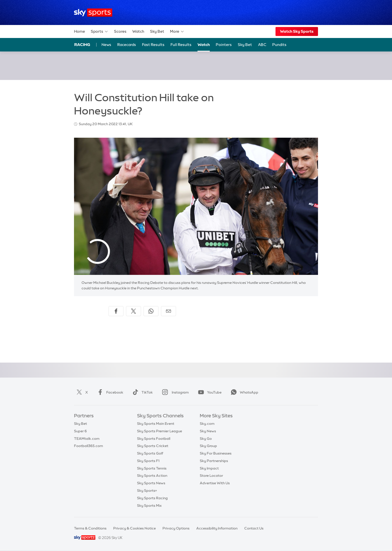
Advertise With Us (215, 483)
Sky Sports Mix (149, 506)
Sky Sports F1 (148, 461)
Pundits (279, 45)
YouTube (209, 392)
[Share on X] (133, 311)
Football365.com (88, 446)
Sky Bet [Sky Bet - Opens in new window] (245, 45)
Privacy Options (176, 528)
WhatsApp (243, 392)
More (177, 31)
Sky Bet (157, 31)
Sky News (208, 431)
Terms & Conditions (90, 528)
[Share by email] (168, 311)
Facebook (109, 392)
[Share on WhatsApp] (151, 311)
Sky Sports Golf (150, 453)
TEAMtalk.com (87, 439)
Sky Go (206, 439)
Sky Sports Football (154, 439)
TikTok (142, 392)
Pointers (224, 45)
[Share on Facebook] (116, 311)
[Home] (93, 13)
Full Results (181, 45)
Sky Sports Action (152, 476)
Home (79, 31)
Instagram (174, 392)
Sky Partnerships (214, 461)
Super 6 (80, 431)
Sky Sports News (151, 483)
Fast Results (153, 45)
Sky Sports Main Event (156, 424)
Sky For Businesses (216, 453)
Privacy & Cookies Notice (134, 528)
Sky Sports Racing (152, 498)
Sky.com (207, 424)
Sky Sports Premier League (159, 431)
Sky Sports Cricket (153, 446)
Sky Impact (209, 468)
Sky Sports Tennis (152, 468)
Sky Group (208, 446)
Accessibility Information (217, 528)
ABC (262, 45)
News (106, 45)
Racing (82, 44)
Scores (120, 31)
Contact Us (254, 528)
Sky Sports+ (147, 491)
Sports (99, 31)
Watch (138, 31)
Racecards (127, 45)
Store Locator (211, 476)
